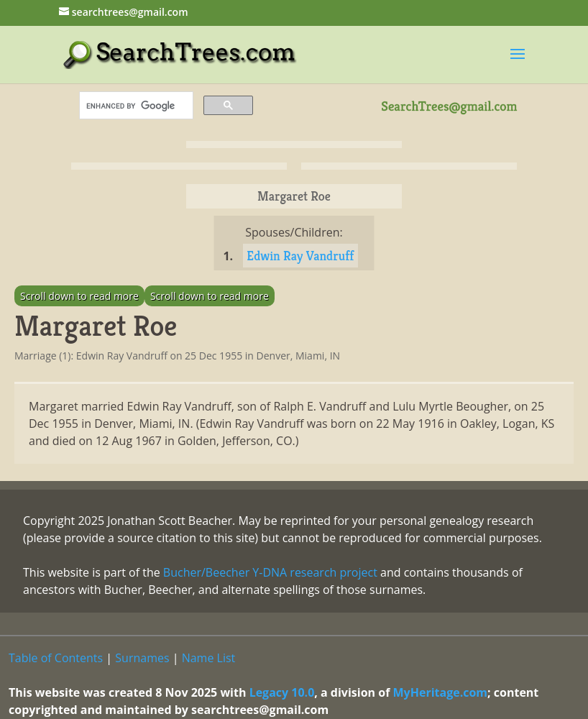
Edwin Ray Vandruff (300, 256)
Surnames (142, 658)
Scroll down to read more (79, 296)
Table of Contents (56, 658)
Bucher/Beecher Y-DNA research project (270, 572)
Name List (209, 658)
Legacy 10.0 (282, 692)
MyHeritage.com (441, 692)
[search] (135, 106)
